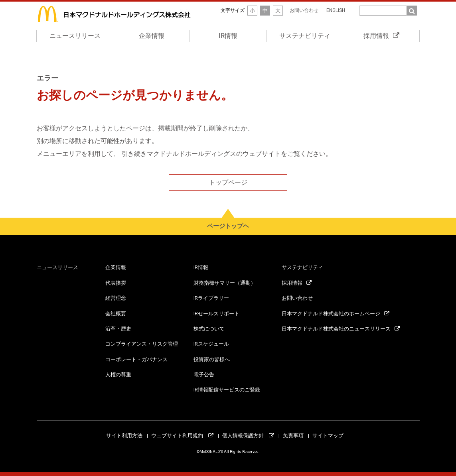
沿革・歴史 (118, 329)
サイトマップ (328, 436)
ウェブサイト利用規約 (182, 436)
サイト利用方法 (124, 436)
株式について (209, 329)
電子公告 (204, 375)
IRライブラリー (211, 298)
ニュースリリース (75, 36)
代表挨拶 (116, 283)
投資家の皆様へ (212, 359)
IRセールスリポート (216, 314)
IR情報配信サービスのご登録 (227, 390)
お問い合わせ (304, 10)
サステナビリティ (305, 36)
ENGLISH (336, 10)
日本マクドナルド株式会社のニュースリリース (341, 329)
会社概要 (116, 314)
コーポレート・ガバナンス (136, 359)
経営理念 (116, 298)
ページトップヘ (228, 226)
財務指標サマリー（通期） (225, 283)
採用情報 (381, 36)
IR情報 (228, 36)
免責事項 (293, 436)
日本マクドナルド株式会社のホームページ (336, 314)
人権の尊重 (118, 375)
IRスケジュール (211, 344)
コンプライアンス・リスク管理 (142, 344)
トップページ (228, 182)
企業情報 (152, 36)
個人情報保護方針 (248, 436)
